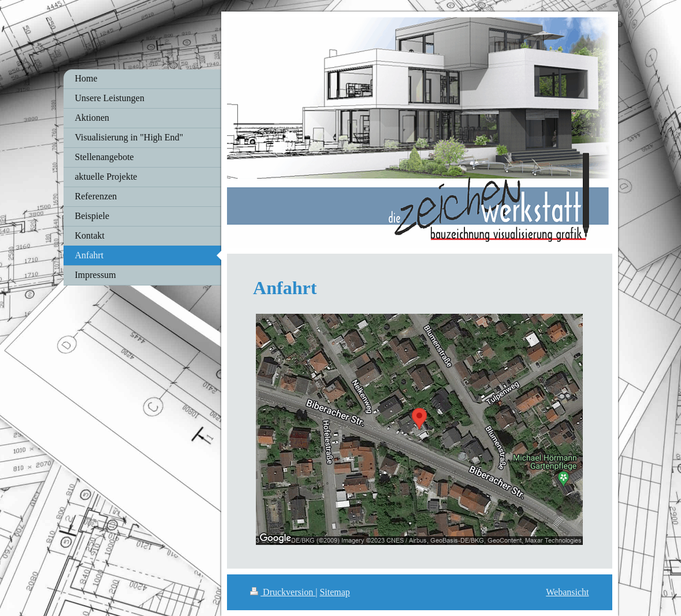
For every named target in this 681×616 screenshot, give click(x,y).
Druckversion (283, 592)
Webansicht (567, 592)
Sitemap (334, 592)
